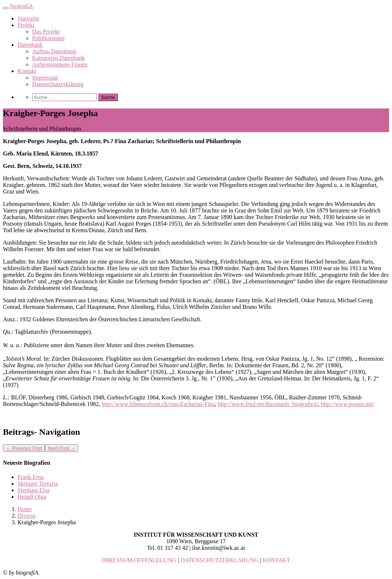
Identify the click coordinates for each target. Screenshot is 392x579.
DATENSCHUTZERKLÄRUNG (220, 560)
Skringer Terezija (38, 484)
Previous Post (24, 448)
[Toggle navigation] (6, 8)
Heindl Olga (32, 497)
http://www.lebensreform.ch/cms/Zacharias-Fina (158, 404)
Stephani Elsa (34, 490)
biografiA (22, 6)
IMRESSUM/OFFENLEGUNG (139, 560)
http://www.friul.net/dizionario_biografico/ (268, 404)
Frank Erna (31, 477)
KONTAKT (276, 560)
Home (25, 509)
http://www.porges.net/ (347, 404)
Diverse (27, 516)
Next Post (62, 448)
